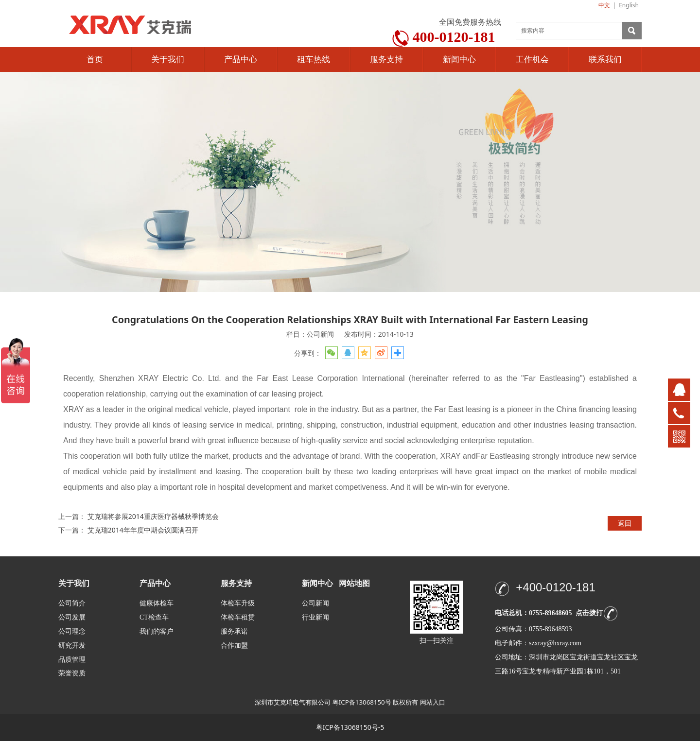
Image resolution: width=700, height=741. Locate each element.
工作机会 (532, 60)
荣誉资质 (72, 673)
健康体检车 (157, 603)
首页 (95, 60)
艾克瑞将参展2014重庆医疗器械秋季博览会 (153, 516)
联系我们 (605, 60)
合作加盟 (234, 646)
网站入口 (433, 702)
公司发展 (72, 617)
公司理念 (72, 631)
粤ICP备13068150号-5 (350, 727)
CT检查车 (154, 617)
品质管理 (72, 659)
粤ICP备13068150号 (362, 702)
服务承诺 (234, 631)
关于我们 (168, 60)
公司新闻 (315, 603)
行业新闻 (315, 617)
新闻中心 (459, 60)
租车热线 (314, 60)
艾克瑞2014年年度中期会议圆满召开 (143, 530)
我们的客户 (157, 631)
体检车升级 (238, 603)
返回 (625, 523)
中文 (604, 5)
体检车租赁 (238, 617)
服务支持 (386, 60)
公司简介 (72, 603)
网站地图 (354, 583)
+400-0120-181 (555, 587)
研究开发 (72, 646)
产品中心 (241, 60)
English (629, 5)
